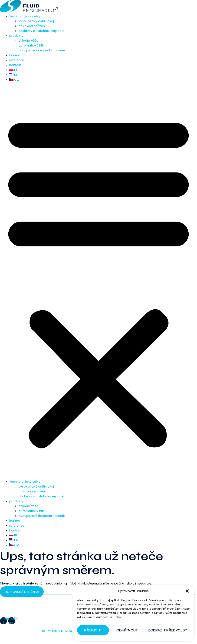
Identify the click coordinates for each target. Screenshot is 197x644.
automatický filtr (31, 45)
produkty (16, 36)
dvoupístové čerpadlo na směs (42, 50)
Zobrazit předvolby (167, 630)
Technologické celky (25, 16)
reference (17, 60)
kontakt (15, 65)
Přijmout (93, 630)
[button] (187, 591)
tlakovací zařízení (32, 26)
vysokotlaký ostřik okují (37, 21)
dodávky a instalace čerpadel (41, 31)
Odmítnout (127, 630)
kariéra (15, 55)
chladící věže (28, 41)
